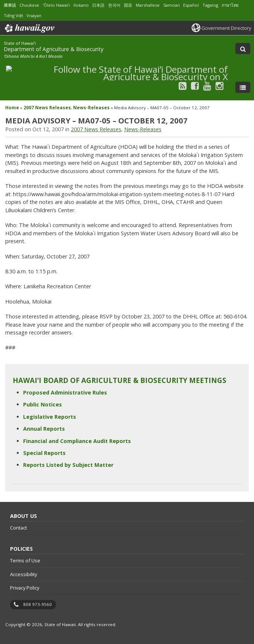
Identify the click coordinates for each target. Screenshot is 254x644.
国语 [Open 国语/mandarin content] (128, 5)
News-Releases (91, 108)
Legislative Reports (50, 417)
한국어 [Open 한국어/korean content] (114, 5)
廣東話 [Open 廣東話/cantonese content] (10, 5)
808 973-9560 (37, 604)
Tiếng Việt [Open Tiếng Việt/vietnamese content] (13, 15)
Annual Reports (44, 429)
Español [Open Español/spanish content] (191, 5)
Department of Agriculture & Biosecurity (54, 49)
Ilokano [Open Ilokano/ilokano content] (81, 5)
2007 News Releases (47, 108)
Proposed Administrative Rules (65, 392)
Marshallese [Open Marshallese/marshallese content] (148, 5)
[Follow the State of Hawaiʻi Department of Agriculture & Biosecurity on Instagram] (219, 86)
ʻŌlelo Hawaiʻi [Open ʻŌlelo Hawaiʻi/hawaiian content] (56, 5)
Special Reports (44, 453)
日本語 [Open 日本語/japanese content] (98, 5)
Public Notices (43, 404)
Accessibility (23, 574)
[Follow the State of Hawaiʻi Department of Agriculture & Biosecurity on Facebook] (195, 86)
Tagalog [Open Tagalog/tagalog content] (210, 5)
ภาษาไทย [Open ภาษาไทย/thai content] (230, 5)
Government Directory (226, 28)
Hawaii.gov (29, 28)
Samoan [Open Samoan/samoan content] (172, 5)
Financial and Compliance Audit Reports (77, 441)
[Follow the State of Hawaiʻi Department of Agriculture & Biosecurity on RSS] (183, 86)
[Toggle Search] (243, 48)
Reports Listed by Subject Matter (68, 465)
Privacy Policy (25, 588)
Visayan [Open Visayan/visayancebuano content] (34, 15)
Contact (18, 528)
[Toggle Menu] (243, 87)
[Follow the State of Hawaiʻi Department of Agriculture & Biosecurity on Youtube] (207, 86)
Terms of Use (25, 560)
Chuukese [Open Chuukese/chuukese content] (29, 5)
